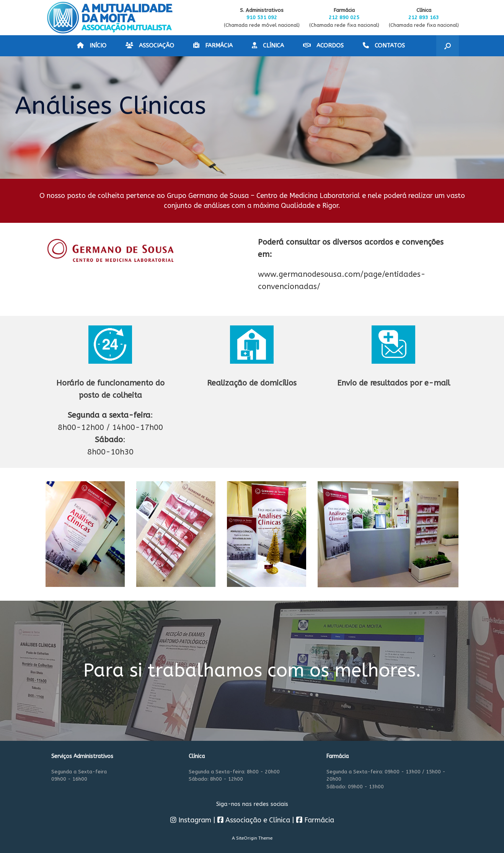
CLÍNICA (268, 46)
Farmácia (315, 820)
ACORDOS (323, 46)
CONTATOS (384, 46)
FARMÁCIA (213, 46)
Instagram (191, 820)
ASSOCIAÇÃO (150, 46)
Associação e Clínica (254, 820)
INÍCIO (92, 46)
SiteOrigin (247, 838)
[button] (448, 46)
